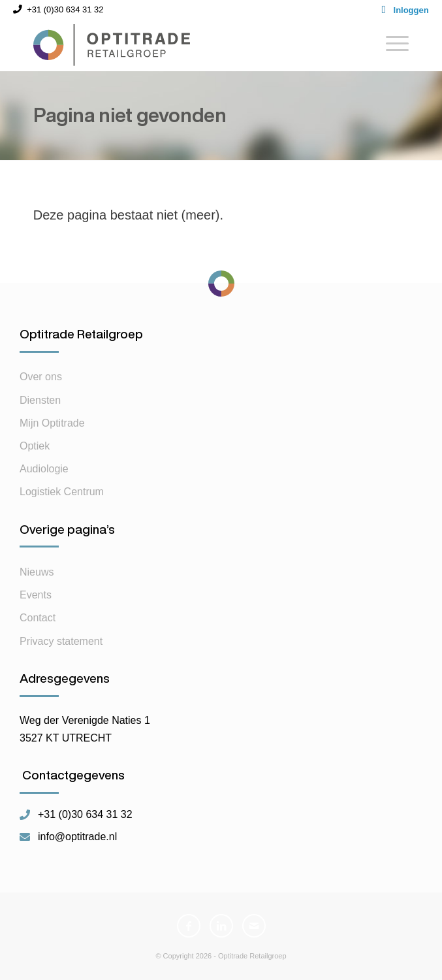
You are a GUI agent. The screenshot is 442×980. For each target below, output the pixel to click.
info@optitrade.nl (77, 837)
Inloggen (411, 10)
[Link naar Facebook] (189, 926)
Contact (38, 618)
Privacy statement (61, 641)
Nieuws (37, 572)
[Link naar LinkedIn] (221, 926)
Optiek (35, 446)
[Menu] (391, 45)
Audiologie (44, 469)
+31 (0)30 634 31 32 (85, 815)
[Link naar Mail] (254, 926)
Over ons (41, 377)
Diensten (40, 400)
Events (36, 595)
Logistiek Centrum (62, 492)
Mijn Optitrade (52, 423)
